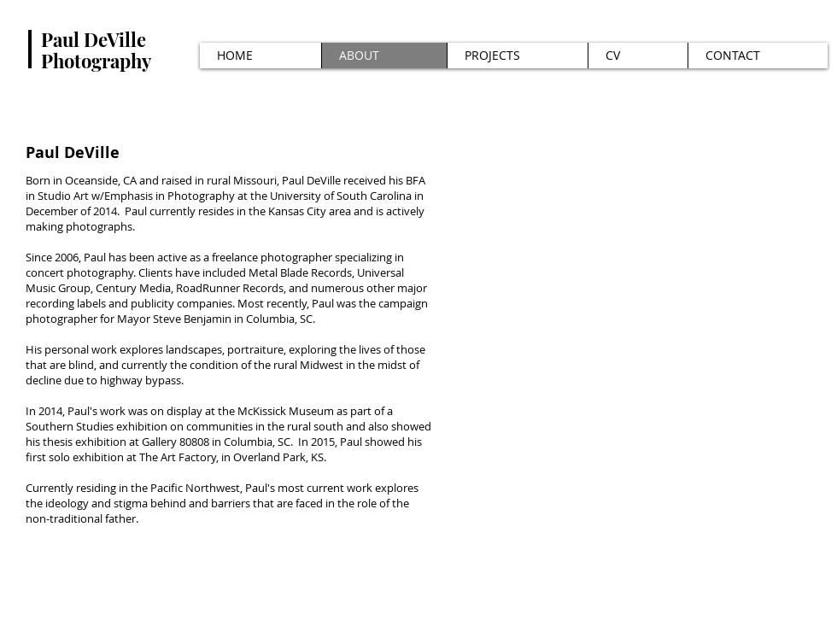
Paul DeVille (94, 39)
